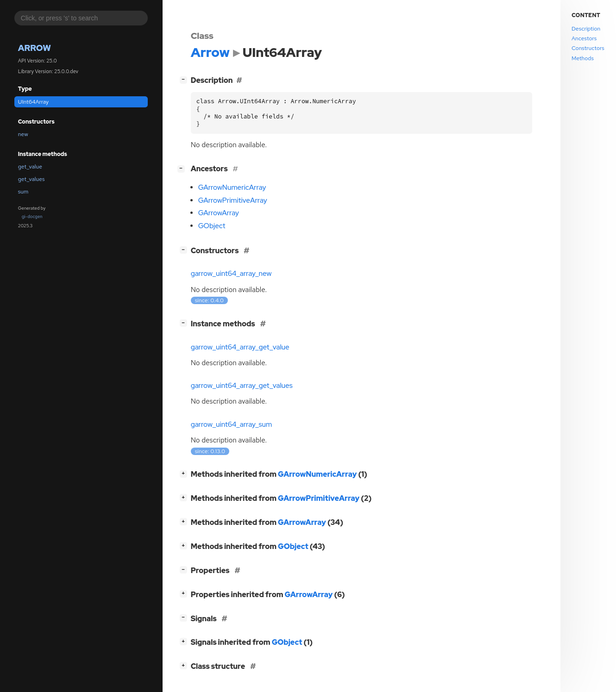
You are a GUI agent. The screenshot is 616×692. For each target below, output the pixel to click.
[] (185, 79)
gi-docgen (32, 216)
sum (23, 192)
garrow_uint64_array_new (231, 274)
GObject (212, 226)
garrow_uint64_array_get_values (242, 386)
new (23, 134)
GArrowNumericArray (232, 187)
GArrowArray (219, 213)
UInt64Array (33, 102)
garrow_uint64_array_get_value (240, 347)
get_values (31, 179)
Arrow (35, 48)
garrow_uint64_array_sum (232, 424)
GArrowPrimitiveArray (233, 200)
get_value (30, 167)
